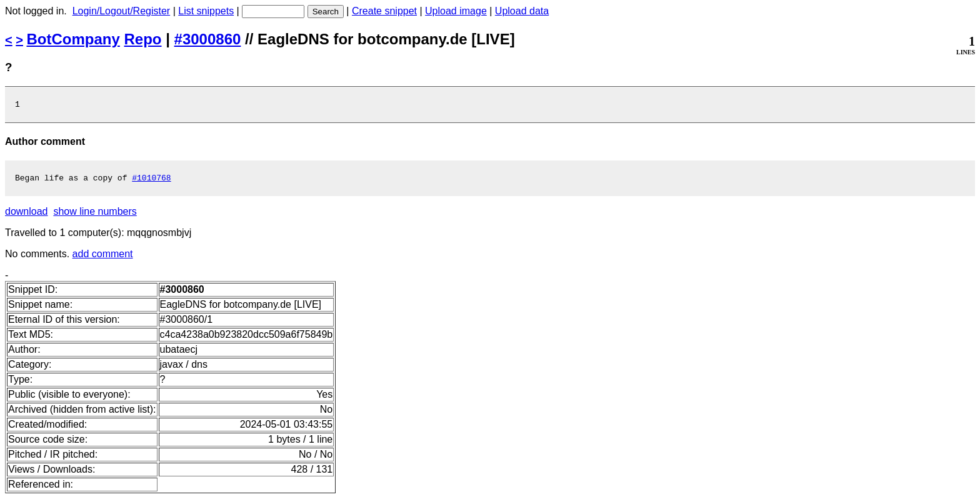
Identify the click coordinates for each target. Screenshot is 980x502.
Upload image (456, 11)
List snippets (206, 11)
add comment (103, 258)
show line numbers (95, 215)
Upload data (522, 11)
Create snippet (384, 11)
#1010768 (151, 181)
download (27, 215)
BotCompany (73, 39)
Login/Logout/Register (122, 11)
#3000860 (208, 39)
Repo (143, 39)
